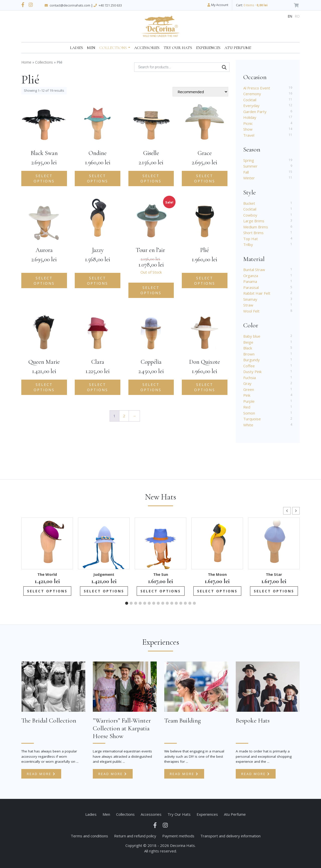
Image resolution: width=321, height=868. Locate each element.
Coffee (249, 366)
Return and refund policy (135, 836)
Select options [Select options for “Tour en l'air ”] (151, 290)
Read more (41, 774)
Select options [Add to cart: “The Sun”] (161, 591)
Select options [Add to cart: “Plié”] (205, 281)
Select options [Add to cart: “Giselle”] (151, 178)
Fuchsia (250, 378)
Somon (249, 413)
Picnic (248, 123)
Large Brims (254, 221)
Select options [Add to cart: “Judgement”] (104, 591)
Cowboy (250, 215)
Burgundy (252, 360)
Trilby (248, 244)
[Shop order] (200, 92)
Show (248, 129)
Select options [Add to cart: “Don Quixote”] (205, 387)
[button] (296, 511)
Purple (249, 401)
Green (249, 389)
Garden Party (255, 112)
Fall (246, 172)
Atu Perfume (238, 48)
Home (26, 62)
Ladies (76, 48)
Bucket (249, 203)
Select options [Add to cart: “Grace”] (205, 178)
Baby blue (252, 336)
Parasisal (251, 287)
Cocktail (250, 100)
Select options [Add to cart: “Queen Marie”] (44, 387)
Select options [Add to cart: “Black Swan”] (44, 178)
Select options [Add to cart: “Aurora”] (44, 281)
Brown (249, 354)
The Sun (161, 574)
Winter (249, 178)
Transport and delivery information (230, 836)
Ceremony (252, 94)
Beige (248, 342)
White (248, 425)
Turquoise (252, 419)
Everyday (251, 106)
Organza (251, 276)
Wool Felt (251, 311)
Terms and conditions (89, 836)
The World (47, 574)
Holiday (250, 117)
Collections (113, 48)
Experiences (208, 48)
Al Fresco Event (257, 88)
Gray (247, 383)
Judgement (104, 574)
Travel (249, 135)
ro (297, 16)
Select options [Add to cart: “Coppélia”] (151, 387)
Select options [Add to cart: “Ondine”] (98, 178)
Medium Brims (256, 227)
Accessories (147, 48)
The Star (274, 574)
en (290, 16)
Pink (247, 395)
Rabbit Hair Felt (257, 293)
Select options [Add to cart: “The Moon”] (217, 591)
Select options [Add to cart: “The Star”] (274, 591)
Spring (249, 160)
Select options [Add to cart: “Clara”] (98, 387)
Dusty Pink (252, 372)
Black (248, 348)
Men (91, 48)
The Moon (217, 574)
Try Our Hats (178, 48)
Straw (248, 305)
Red (247, 407)
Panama (250, 281)
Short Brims (253, 233)
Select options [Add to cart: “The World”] (47, 591)
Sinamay (250, 299)
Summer (250, 166)
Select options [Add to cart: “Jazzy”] (98, 281)
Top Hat (251, 239)
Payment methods (178, 836)
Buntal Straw (254, 270)
